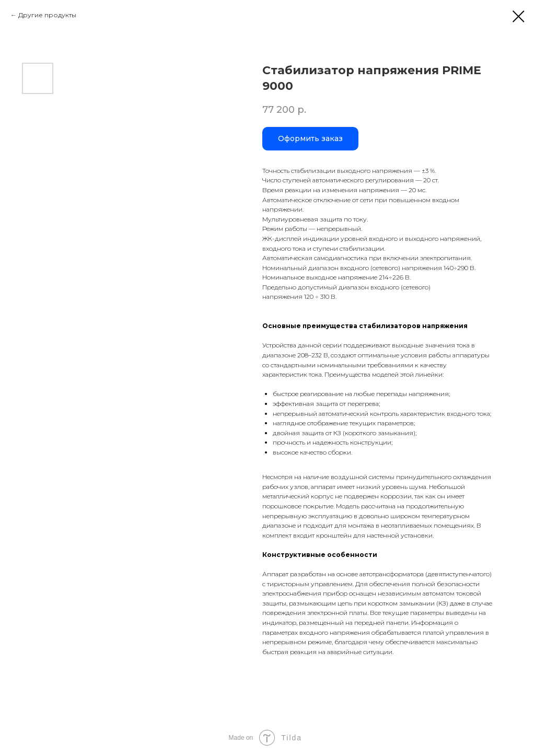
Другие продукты (47, 15)
